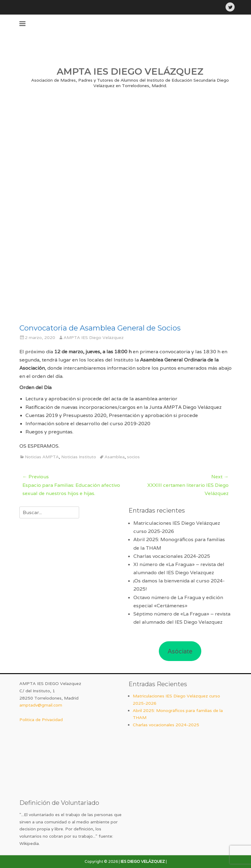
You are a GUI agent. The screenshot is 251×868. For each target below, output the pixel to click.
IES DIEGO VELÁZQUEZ (143, 861)
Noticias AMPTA (42, 457)
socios (133, 457)
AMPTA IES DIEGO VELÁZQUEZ (130, 71)
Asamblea (115, 457)
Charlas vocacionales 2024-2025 (172, 556)
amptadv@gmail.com (41, 705)
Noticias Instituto (79, 457)
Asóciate (180, 651)
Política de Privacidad (41, 720)
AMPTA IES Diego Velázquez (94, 337)
